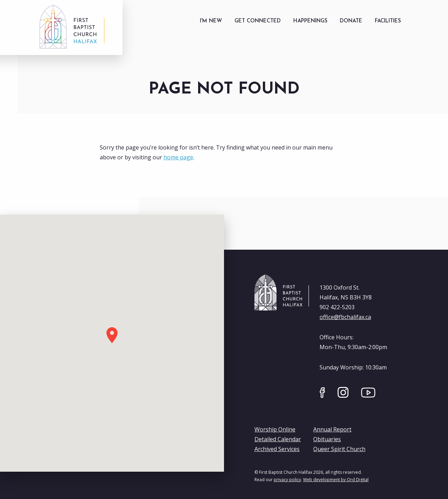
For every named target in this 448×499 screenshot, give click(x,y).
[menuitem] (211, 21)
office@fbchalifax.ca (345, 317)
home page (178, 157)
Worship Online (275, 429)
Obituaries (327, 439)
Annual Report (332, 429)
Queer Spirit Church (339, 449)
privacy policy (287, 480)
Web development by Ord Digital (336, 480)
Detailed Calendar (278, 439)
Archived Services (277, 449)
